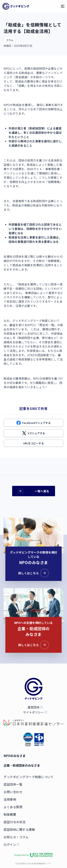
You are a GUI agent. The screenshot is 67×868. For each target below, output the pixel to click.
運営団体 (33, 707)
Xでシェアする (33, 433)
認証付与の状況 (15, 822)
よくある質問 (13, 807)
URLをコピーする (34, 443)
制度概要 (10, 814)
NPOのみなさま (15, 756)
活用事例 (10, 799)
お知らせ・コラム (16, 837)
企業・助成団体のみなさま (22, 765)
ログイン (10, 844)
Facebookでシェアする (33, 423)
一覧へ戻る (34, 491)
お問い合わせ (13, 792)
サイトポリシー (33, 712)
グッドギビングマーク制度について (28, 777)
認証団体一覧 (13, 784)
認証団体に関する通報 (19, 829)
